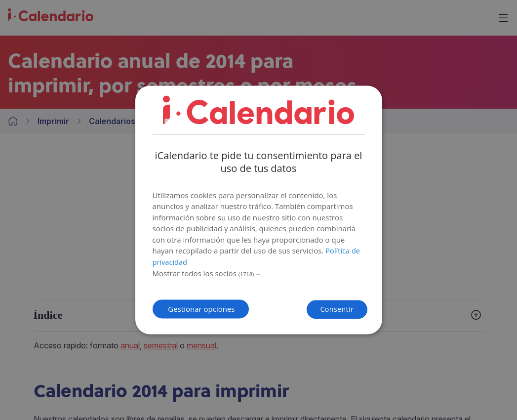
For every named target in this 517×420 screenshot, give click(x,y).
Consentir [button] (316, 309)
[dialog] (259, 210)
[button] (259, 272)
